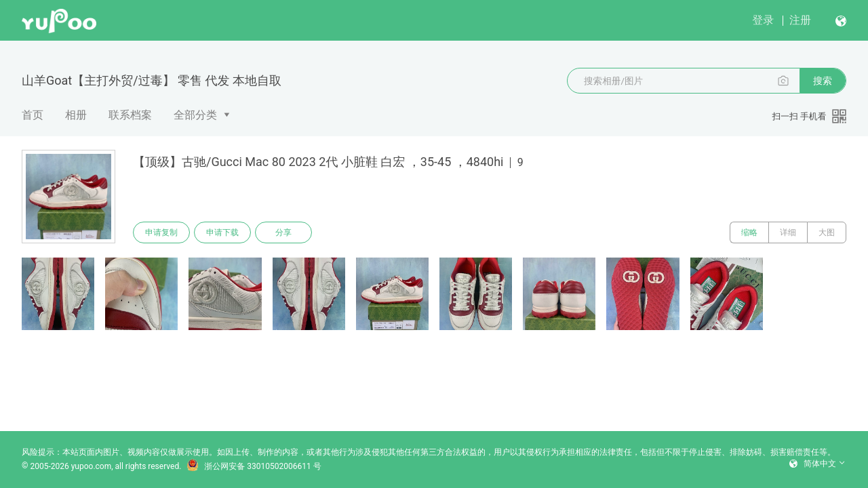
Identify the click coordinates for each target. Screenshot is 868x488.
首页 (33, 115)
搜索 (823, 81)
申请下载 (222, 232)
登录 (763, 20)
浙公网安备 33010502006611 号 (254, 466)
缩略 (749, 232)
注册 (800, 20)
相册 (76, 115)
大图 (827, 232)
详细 (788, 232)
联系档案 (130, 115)
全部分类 (195, 115)
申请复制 (161, 232)
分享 (283, 232)
